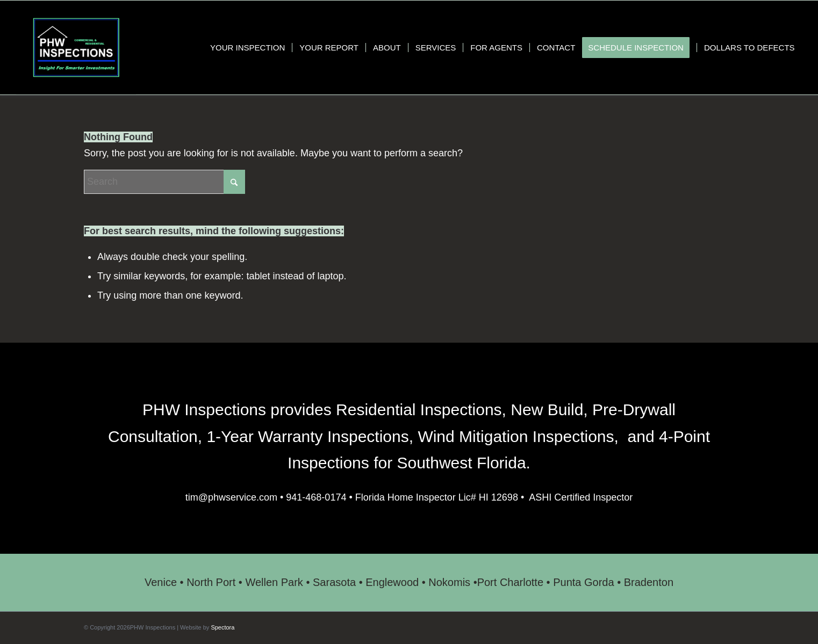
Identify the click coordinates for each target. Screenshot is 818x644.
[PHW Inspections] (76, 48)
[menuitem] (247, 48)
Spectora (223, 627)
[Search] (164, 182)
